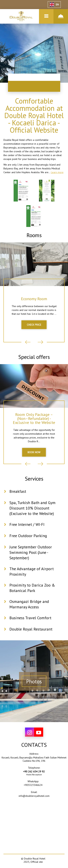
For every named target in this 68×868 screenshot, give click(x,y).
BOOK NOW (34, 452)
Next (40, 342)
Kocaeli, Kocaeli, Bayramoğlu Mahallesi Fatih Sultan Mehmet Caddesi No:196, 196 (34, 759)
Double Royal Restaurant (31, 629)
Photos (34, 681)
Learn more (57, 172)
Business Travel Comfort (30, 618)
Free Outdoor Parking (28, 536)
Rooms (34, 235)
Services (34, 479)
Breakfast (18, 491)
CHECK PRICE (34, 325)
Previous (28, 342)
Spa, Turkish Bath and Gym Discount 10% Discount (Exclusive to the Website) (32, 508)
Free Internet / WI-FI (27, 524)
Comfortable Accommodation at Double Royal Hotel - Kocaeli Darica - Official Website (34, 115)
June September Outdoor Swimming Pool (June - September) (31, 552)
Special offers (34, 357)
